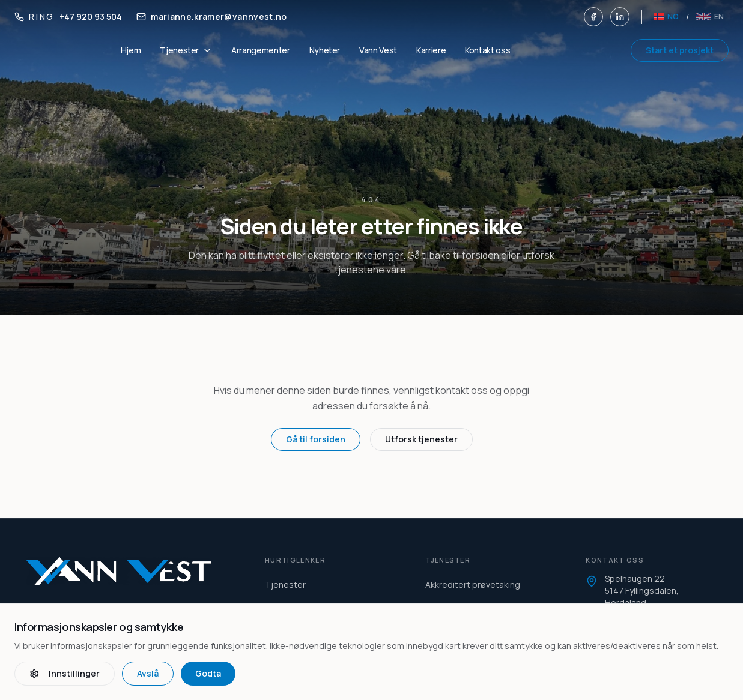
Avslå (148, 673)
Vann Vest (378, 50)
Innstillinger (65, 673)
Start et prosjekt (680, 50)
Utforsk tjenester (421, 439)
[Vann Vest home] (131, 571)
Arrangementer (260, 50)
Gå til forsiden (316, 439)
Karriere (431, 50)
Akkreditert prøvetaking (473, 584)
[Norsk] (666, 17)
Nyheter (325, 50)
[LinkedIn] (620, 17)
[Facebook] (593, 17)
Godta (208, 673)
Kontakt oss (487, 50)
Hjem (131, 50)
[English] (710, 17)
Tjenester (285, 584)
